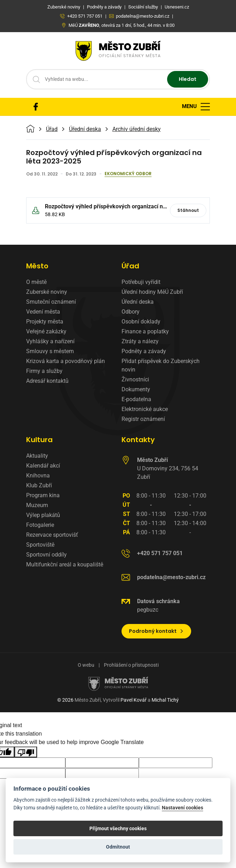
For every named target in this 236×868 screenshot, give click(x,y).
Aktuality (37, 456)
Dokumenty (136, 389)
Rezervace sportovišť (52, 535)
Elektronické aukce (145, 409)
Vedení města (43, 312)
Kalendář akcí (43, 466)
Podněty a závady (144, 351)
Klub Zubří (39, 485)
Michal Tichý (165, 700)
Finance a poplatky (145, 331)
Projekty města (45, 322)
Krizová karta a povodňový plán (66, 361)
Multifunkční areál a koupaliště (65, 564)
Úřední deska (85, 129)
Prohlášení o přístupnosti (131, 665)
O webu (86, 665)
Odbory (131, 312)
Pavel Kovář (134, 700)
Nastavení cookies (182, 808)
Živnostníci (135, 379)
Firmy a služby (44, 371)
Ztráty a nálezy (140, 341)
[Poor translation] (26, 752)
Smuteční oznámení (51, 302)
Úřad (52, 129)
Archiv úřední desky (137, 129)
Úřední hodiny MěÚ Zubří (152, 292)
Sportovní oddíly (46, 555)
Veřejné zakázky (46, 331)
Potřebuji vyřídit (141, 282)
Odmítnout (118, 847)
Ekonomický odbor (128, 174)
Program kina (43, 495)
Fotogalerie (40, 525)
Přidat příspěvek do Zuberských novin (161, 365)
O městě (36, 282)
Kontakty (138, 440)
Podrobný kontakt (156, 631)
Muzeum (37, 505)
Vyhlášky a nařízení (50, 341)
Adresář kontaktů (47, 381)
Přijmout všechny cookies (118, 828)
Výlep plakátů (43, 515)
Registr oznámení (143, 419)
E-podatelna (136, 399)
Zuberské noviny (47, 292)
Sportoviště (40, 545)
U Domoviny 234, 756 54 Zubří (168, 468)
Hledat (188, 79)
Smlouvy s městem (50, 351)
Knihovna (38, 475)
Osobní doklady (141, 322)
